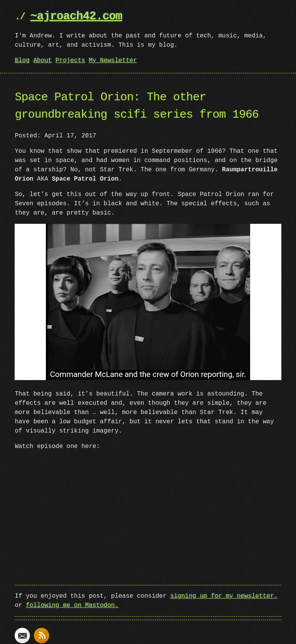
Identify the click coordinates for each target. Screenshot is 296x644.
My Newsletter (113, 61)
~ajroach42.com (76, 16)
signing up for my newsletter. (224, 595)
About (42, 61)
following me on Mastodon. (72, 604)
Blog (22, 61)
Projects (70, 61)
